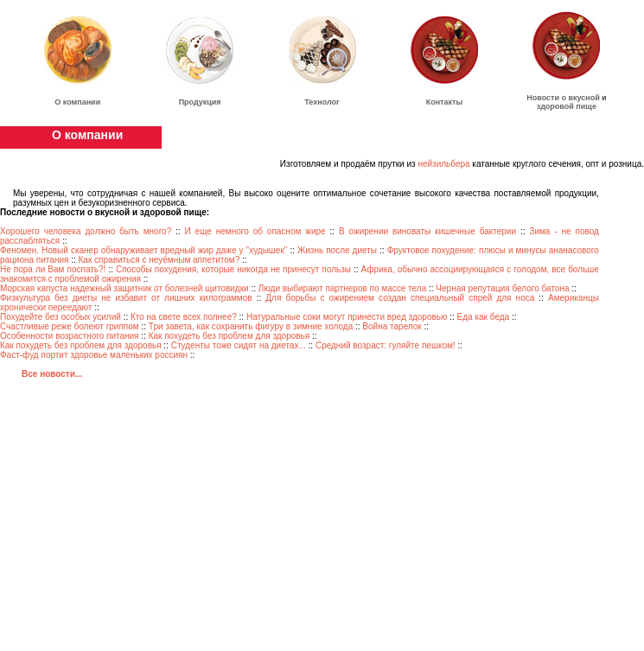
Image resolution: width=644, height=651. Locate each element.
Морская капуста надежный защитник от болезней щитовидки (124, 288)
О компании (77, 102)
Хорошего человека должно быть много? (86, 231)
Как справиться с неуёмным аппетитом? (159, 260)
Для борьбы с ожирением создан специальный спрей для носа (400, 298)
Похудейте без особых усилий (61, 317)
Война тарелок (392, 326)
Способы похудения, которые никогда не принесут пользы (233, 269)
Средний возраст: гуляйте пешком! (386, 345)
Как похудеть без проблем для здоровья (230, 336)
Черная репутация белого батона (502, 288)
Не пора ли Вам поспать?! (53, 269)
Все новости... (52, 374)
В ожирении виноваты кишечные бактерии (430, 231)
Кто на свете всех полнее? (184, 317)
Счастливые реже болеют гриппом (70, 326)
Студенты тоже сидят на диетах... (239, 345)
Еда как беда (484, 317)
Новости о (547, 98)
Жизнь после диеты (337, 250)
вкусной (584, 98)
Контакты (444, 102)
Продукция (200, 102)
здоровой (555, 106)
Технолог (322, 102)
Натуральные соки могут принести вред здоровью (347, 317)
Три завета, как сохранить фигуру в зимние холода (251, 326)
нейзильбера (443, 164)
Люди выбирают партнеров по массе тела (342, 288)
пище (586, 106)
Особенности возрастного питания (70, 336)
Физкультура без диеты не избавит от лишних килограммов (126, 298)
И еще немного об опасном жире (255, 231)
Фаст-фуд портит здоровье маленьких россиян (94, 355)
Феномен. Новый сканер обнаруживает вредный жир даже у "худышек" (143, 250)
